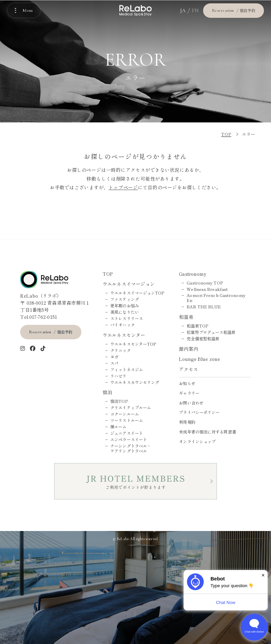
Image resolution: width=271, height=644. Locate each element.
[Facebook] (33, 349)
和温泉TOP (197, 326)
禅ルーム (118, 427)
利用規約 (187, 422)
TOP (108, 274)
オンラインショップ (197, 442)
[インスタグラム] (23, 349)
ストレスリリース (127, 319)
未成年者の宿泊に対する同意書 (207, 432)
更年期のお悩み (125, 306)
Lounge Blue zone (199, 359)
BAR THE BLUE (204, 307)
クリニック (121, 351)
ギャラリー (189, 393)
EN (195, 10)
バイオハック (123, 325)
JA (183, 10)
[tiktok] (43, 349)
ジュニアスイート (127, 433)
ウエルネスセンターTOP (133, 344)
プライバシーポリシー (199, 412)
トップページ (123, 187)
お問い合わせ (191, 403)
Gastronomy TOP (205, 283)
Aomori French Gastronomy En (216, 298)
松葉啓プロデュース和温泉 (211, 332)
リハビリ (118, 376)
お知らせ (187, 384)
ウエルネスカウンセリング (135, 383)
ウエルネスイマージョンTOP (137, 293)
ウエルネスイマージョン (129, 284)
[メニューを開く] (24, 10)
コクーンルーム (125, 414)
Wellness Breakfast (207, 289)
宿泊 (107, 392)
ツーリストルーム (127, 421)
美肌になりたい (125, 312)
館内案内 (188, 349)
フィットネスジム (127, 370)
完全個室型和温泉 (203, 339)
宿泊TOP (119, 401)
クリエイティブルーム (131, 408)
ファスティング (125, 299)
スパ (114, 363)
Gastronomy (193, 274)
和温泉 (186, 317)
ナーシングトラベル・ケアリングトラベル (131, 449)
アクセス (188, 369)
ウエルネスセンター (124, 335)
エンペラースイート (129, 440)
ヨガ (114, 357)
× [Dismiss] (263, 575)
